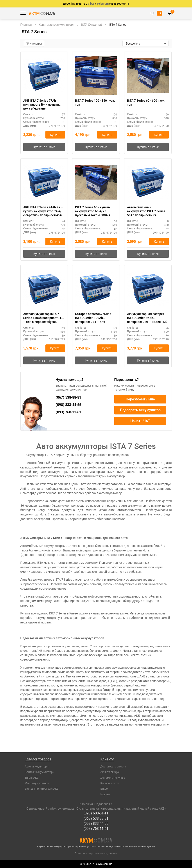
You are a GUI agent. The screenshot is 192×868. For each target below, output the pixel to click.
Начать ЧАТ (140, 421)
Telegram (103, 4)
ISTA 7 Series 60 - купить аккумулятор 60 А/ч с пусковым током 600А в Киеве (93, 211)
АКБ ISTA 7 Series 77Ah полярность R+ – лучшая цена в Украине (41, 104)
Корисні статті (110, 783)
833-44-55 (68, 405)
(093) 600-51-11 (96, 813)
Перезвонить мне (140, 399)
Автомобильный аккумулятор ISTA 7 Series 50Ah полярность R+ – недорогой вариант (146, 211)
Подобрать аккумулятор (140, 410)
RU (152, 13)
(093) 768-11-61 (96, 828)
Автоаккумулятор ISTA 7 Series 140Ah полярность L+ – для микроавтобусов (43, 318)
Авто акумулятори (37, 766)
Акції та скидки (110, 772)
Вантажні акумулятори (40, 772)
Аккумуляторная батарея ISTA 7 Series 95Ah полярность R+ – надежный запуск (147, 318)
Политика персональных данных (96, 853)
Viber (91, 4)
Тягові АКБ (32, 778)
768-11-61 (68, 412)
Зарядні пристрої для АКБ (42, 789)
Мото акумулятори (37, 783)
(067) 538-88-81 (96, 818)
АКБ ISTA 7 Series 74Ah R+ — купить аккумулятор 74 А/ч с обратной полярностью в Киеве (43, 211)
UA (160, 13)
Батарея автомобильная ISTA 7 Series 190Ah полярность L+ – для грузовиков (93, 318)
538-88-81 (68, 398)
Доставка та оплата (113, 766)
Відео (104, 789)
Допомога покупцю (113, 778)
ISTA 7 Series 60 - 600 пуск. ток (146, 103)
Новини (105, 794)
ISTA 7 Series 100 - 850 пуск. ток (95, 103)
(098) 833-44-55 (96, 823)
